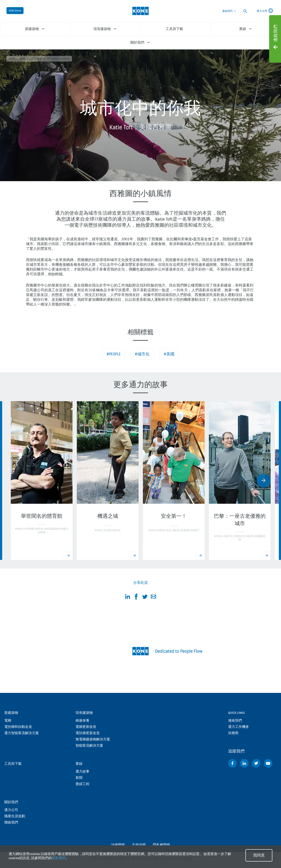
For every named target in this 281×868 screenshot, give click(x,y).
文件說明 (139, 845)
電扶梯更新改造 (88, 733)
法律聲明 (118, 845)
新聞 (79, 778)
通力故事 (36, 59)
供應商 (233, 733)
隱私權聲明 (161, 845)
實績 (22, 59)
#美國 (169, 354)
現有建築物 (84, 713)
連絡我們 (227, 11)
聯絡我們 (11, 822)
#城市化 (142, 354)
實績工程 (82, 784)
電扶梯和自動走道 (18, 727)
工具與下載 (13, 764)
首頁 (11, 59)
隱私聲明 (59, 858)
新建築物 (11, 713)
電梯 (8, 720)
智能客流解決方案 (89, 745)
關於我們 (11, 802)
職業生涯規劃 (15, 816)
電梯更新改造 (86, 727)
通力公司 (11, 810)
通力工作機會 (238, 727)
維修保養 (82, 720)
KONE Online (15, 11)
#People (114, 354)
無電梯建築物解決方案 (93, 739)
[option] (42, 481)
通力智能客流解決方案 (22, 733)
